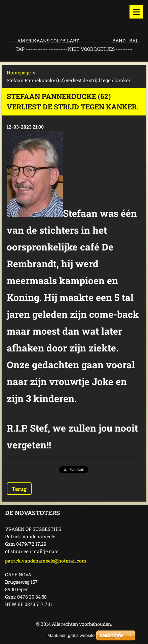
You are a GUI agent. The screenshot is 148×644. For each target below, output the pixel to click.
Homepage (19, 73)
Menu (136, 12)
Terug (19, 489)
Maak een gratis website (71, 635)
